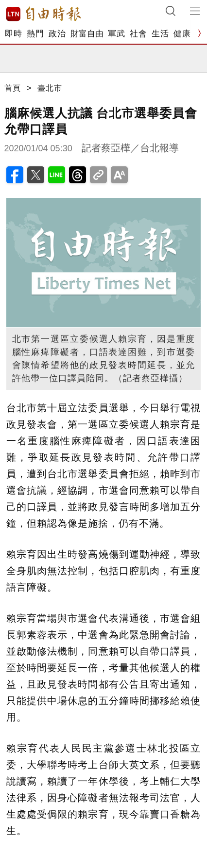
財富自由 (87, 34)
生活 (160, 34)
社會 (138, 34)
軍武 (116, 34)
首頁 (13, 88)
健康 (182, 34)
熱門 (35, 34)
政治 (57, 34)
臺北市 (50, 88)
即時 (13, 34)
